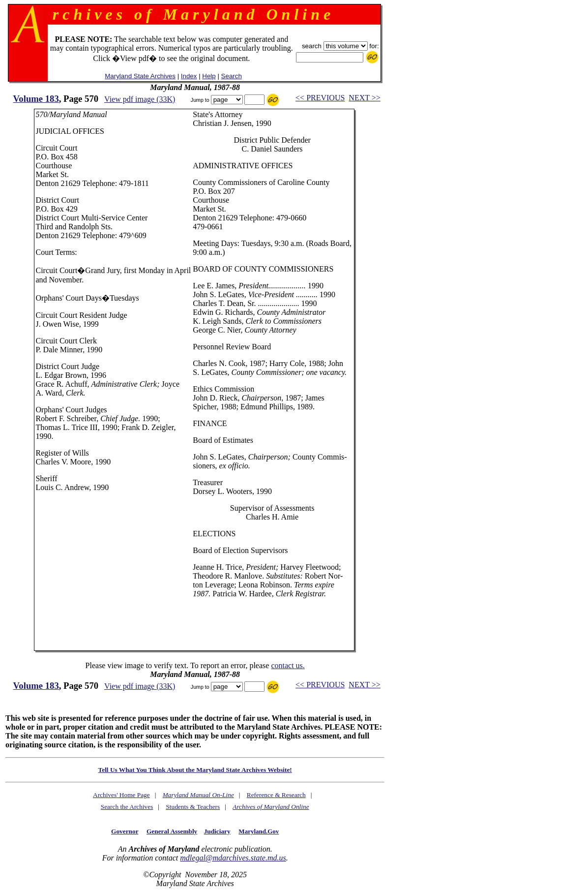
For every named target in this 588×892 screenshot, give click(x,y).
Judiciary (217, 831)
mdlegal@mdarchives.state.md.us (233, 858)
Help (209, 76)
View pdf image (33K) (140, 99)
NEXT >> (364, 98)
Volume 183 (36, 99)
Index (189, 76)
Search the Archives (127, 807)
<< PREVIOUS (320, 98)
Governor (125, 831)
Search (232, 76)
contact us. (288, 665)
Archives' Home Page (121, 795)
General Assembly (172, 831)
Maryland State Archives (140, 76)
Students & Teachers (193, 807)
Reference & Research (276, 795)
